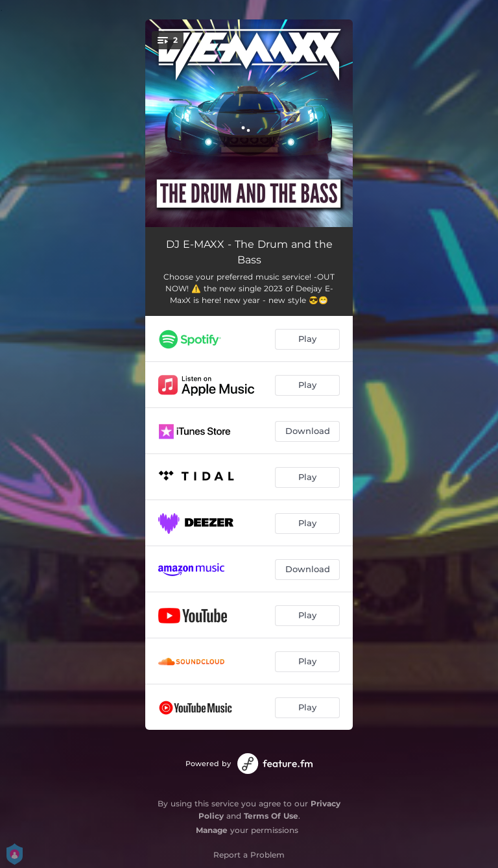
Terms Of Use (271, 816)
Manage (212, 830)
